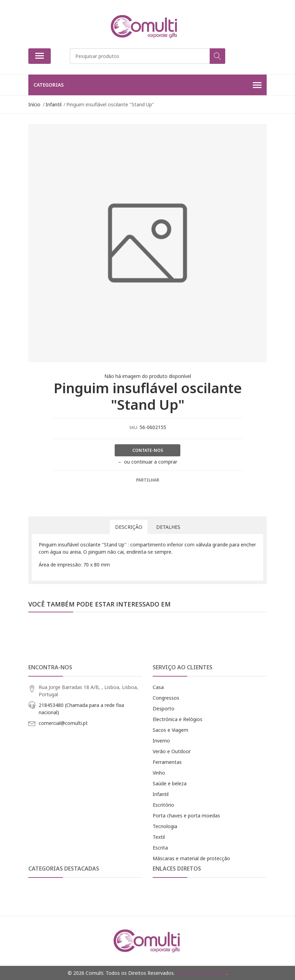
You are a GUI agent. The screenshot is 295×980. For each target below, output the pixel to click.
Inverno (161, 741)
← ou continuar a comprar (147, 462)
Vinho (159, 773)
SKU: (134, 428)
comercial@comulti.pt (63, 723)
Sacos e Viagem (170, 730)
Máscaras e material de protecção (191, 858)
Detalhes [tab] (168, 527)
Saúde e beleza (170, 783)
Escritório (163, 805)
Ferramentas (167, 762)
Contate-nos (148, 450)
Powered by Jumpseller (201, 973)
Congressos (166, 698)
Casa (158, 687)
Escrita (160, 848)
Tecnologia (165, 826)
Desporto (164, 709)
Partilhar (148, 480)
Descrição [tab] (129, 527)
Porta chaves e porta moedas (186, 816)
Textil (159, 837)
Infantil (161, 794)
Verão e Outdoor (172, 751)
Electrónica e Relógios (178, 719)
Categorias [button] (147, 85)
